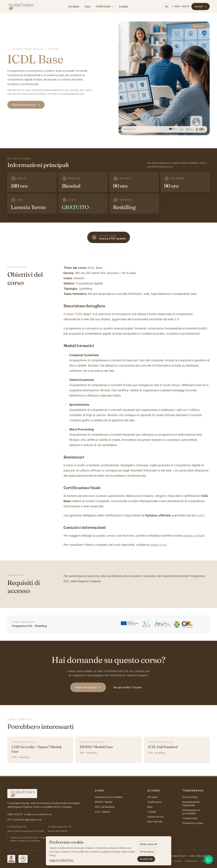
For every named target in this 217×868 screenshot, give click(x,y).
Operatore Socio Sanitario (109, 797)
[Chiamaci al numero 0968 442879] (181, 7)
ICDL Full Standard (105, 807)
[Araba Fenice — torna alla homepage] (20, 7)
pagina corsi (158, 545)
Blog (150, 807)
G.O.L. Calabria (102, 812)
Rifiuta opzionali (149, 844)
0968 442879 (15, 814)
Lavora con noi (155, 817)
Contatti (123, 7)
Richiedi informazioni (26, 105)
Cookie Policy (190, 818)
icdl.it (201, 515)
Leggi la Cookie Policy (61, 860)
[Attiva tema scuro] (167, 7)
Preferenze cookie (193, 823)
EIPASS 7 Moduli (104, 802)
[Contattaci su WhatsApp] (209, 860)
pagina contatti (194, 536)
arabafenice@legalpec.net (27, 820)
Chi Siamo (74, 7)
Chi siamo (153, 797)
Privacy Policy (190, 797)
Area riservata (155, 821)
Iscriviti (201, 6)
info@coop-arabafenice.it (38, 814)
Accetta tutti (146, 859)
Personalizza (147, 852)
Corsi (88, 7)
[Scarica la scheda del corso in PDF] (109, 237)
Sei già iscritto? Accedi (127, 687)
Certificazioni (105, 6)
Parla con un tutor (88, 687)
